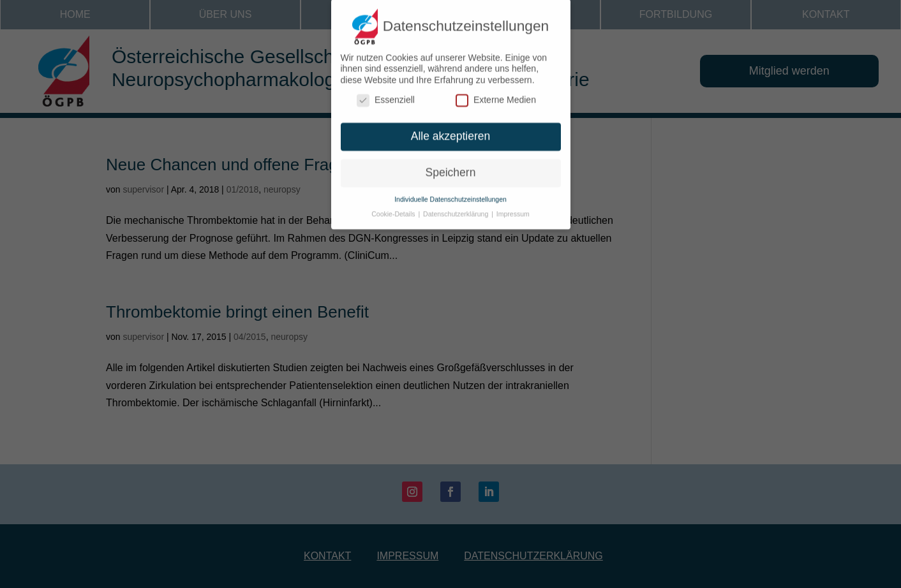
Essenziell (386, 95)
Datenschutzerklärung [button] (457, 208)
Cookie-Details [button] (394, 208)
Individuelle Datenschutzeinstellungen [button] (450, 193)
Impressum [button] (513, 208)
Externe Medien (496, 95)
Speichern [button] (451, 166)
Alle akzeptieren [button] (451, 131)
